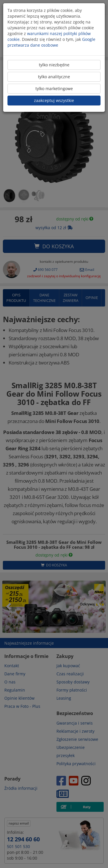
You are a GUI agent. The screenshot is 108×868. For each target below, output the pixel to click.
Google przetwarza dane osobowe (51, 42)
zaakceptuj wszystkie (54, 100)
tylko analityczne (54, 77)
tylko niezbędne (54, 65)
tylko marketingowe (54, 89)
